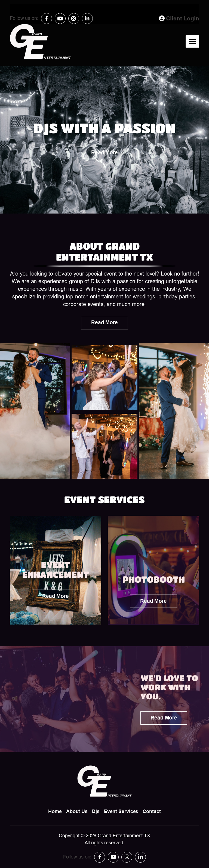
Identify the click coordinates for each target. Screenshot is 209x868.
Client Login (179, 18)
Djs (96, 811)
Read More (104, 152)
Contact (152, 811)
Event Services (121, 811)
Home (55, 811)
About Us (77, 811)
